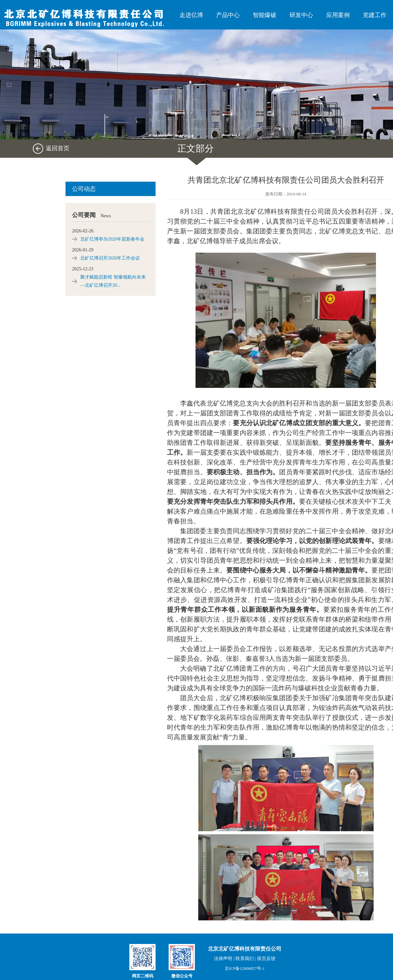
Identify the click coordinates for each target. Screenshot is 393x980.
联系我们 (245, 959)
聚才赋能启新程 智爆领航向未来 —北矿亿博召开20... (113, 281)
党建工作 (375, 15)
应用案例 (338, 15)
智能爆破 (265, 15)
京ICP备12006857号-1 (245, 968)
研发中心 (301, 15)
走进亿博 (191, 15)
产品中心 (228, 15)
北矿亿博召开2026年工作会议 (110, 258)
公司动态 (84, 189)
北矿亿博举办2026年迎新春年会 (112, 239)
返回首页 (58, 148)
